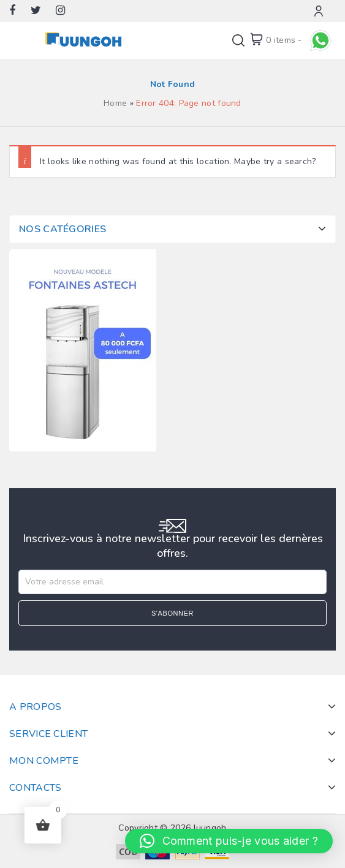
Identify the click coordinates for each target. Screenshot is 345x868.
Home (115, 103)
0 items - (284, 40)
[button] (229, 841)
